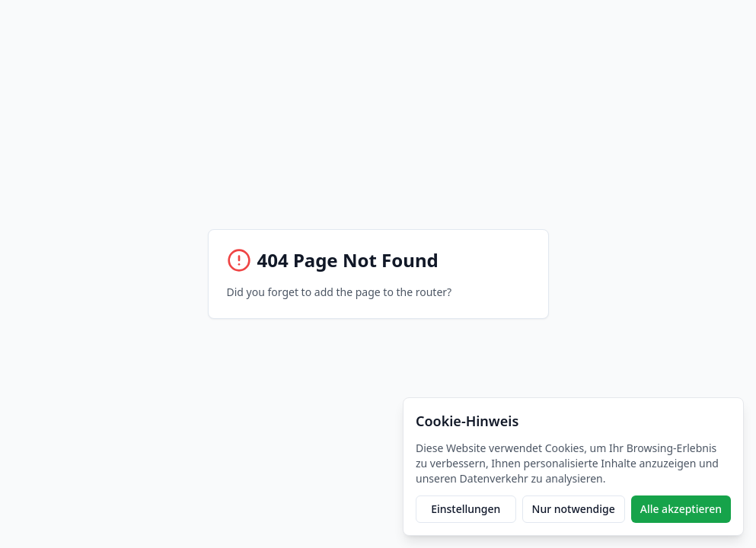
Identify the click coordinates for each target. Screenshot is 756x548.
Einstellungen (466, 509)
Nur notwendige (574, 509)
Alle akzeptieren (681, 509)
